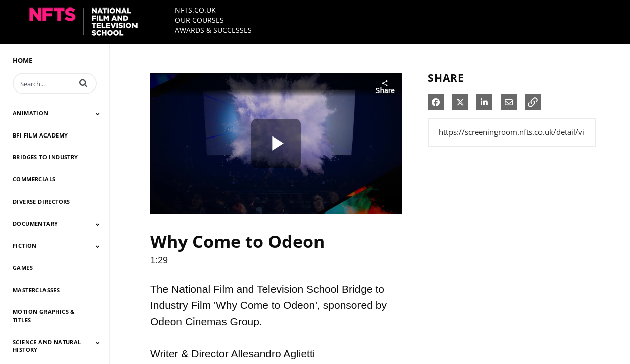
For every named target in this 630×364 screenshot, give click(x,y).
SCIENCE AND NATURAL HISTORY (47, 346)
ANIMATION (31, 113)
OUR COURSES (199, 20)
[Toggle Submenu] (98, 114)
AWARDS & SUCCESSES (213, 30)
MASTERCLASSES (36, 290)
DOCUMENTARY (35, 224)
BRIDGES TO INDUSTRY (46, 157)
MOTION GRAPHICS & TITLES (44, 316)
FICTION (25, 245)
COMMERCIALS (34, 179)
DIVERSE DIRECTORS (41, 201)
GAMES (23, 268)
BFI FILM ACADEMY (40, 135)
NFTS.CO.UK (195, 10)
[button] (83, 83)
